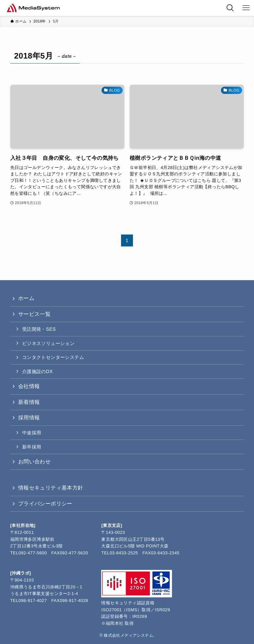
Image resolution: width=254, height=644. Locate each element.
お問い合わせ (34, 462)
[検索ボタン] (230, 8)
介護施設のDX (38, 371)
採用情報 (29, 418)
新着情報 (29, 402)
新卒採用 (32, 447)
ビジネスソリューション (48, 343)
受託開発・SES (39, 329)
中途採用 (32, 433)
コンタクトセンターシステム (53, 357)
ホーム (26, 298)
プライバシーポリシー (45, 504)
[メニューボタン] (246, 8)
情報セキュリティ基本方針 (51, 488)
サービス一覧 (34, 314)
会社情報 (29, 386)
